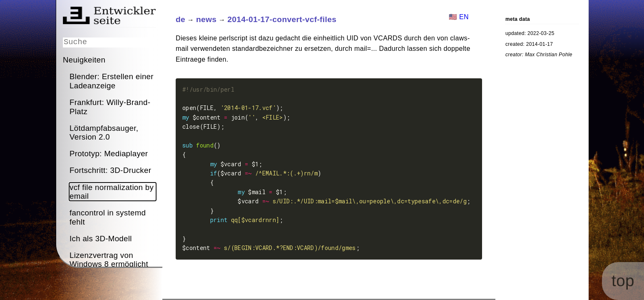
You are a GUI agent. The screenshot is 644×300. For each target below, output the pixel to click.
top (634, 290)
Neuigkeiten (84, 59)
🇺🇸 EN (459, 17)
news (206, 19)
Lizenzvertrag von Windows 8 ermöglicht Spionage (109, 264)
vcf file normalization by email (112, 191)
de (180, 19)
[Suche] (109, 42)
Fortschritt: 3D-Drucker (110, 170)
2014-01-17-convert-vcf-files (282, 19)
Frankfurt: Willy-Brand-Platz (110, 106)
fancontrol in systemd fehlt (108, 217)
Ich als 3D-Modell (101, 238)
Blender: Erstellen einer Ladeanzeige (112, 80)
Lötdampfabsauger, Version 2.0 (104, 132)
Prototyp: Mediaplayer (109, 153)
